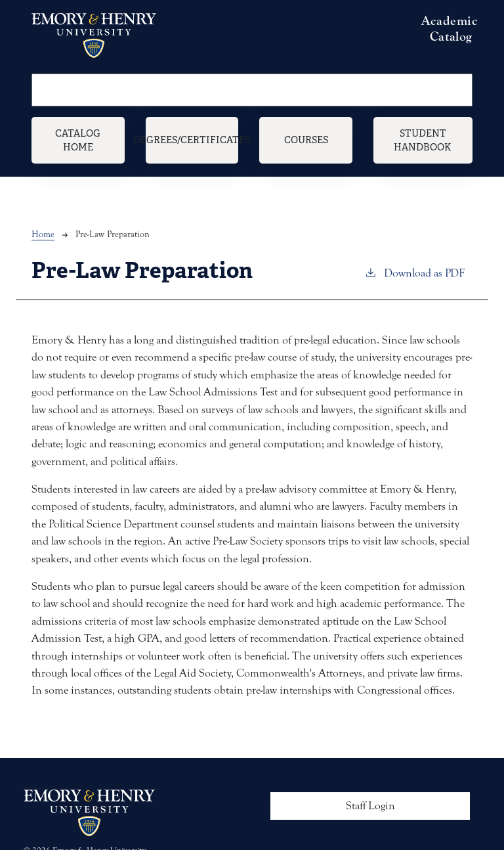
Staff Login (370, 806)
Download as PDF (414, 272)
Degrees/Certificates (192, 140)
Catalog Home (78, 140)
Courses (306, 140)
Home (43, 235)
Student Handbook (423, 140)
